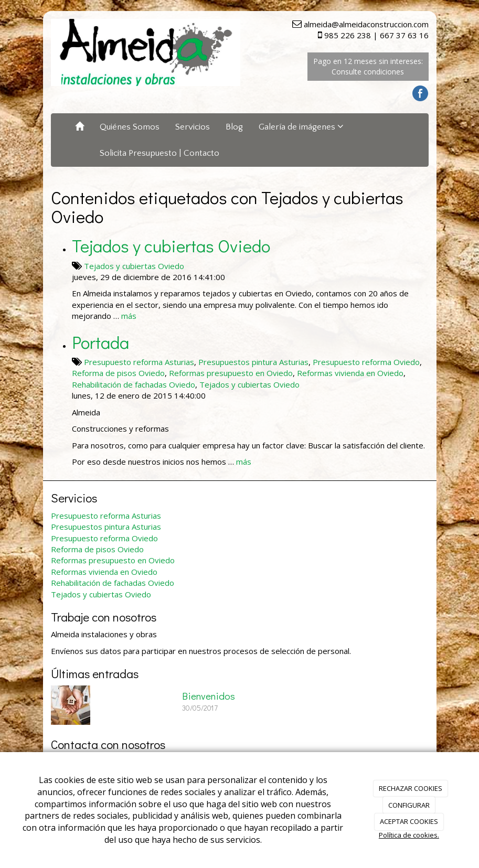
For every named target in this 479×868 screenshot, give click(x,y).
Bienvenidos (209, 696)
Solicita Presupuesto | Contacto (159, 153)
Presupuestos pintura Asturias (253, 362)
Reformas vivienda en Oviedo (350, 373)
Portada (100, 342)
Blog (234, 127)
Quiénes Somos (130, 127)
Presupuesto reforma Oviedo (366, 362)
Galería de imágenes (301, 127)
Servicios (193, 127)
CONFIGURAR (409, 805)
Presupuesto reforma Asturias (139, 362)
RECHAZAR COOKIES (411, 788)
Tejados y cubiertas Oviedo (171, 245)
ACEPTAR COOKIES (409, 821)
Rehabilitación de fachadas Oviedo (134, 384)
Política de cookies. (409, 835)
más (129, 316)
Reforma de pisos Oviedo (118, 373)
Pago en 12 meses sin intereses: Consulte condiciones (368, 66)
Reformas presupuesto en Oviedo (231, 373)
